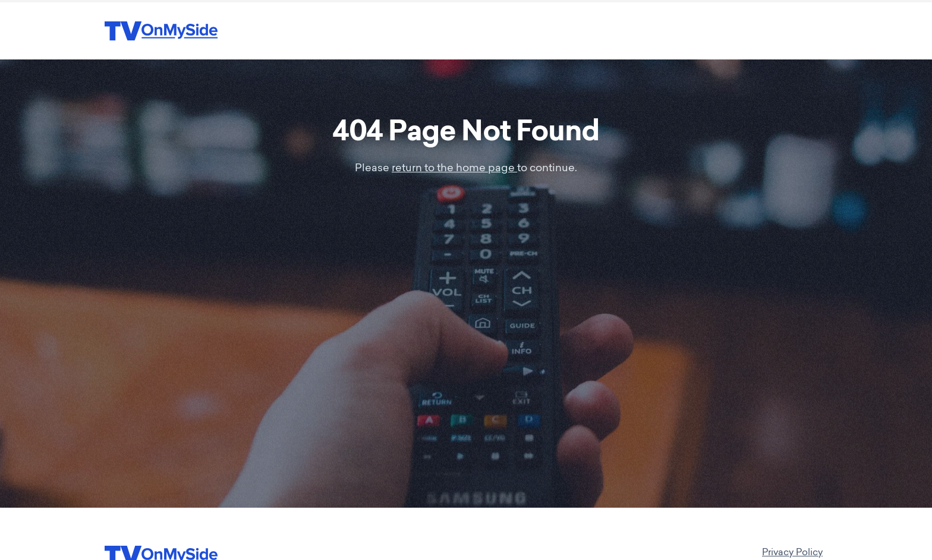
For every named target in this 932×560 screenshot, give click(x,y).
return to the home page (454, 169)
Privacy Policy (792, 553)
